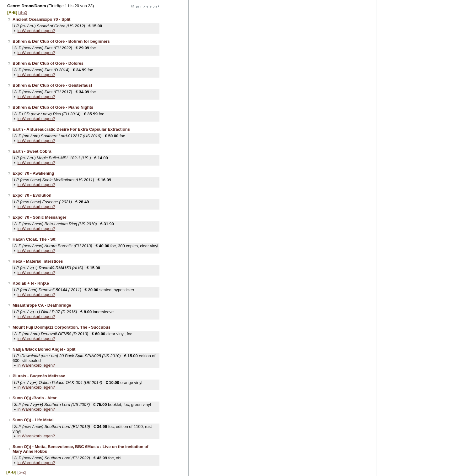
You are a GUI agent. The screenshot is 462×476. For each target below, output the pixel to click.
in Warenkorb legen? (36, 31)
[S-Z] (23, 12)
